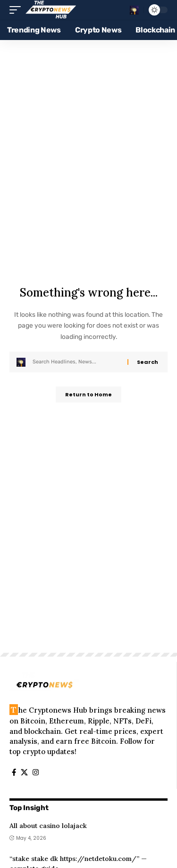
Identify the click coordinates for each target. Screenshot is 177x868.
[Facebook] (14, 772)
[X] (24, 772)
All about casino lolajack (48, 826)
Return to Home (88, 394)
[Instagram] (36, 772)
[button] (17, 10)
